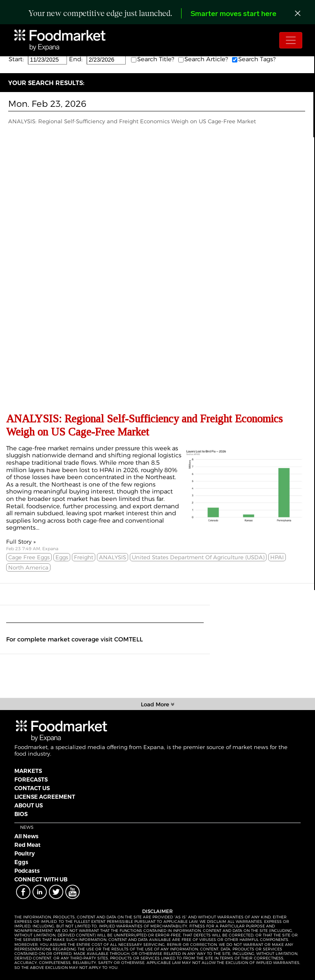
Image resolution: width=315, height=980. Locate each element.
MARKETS (28, 771)
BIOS (21, 814)
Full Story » (21, 542)
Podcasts (27, 871)
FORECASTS (31, 779)
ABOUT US (29, 805)
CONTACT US (32, 788)
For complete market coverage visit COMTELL (75, 639)
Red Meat (28, 845)
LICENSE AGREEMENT (45, 797)
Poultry (25, 853)
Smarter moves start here (233, 14)
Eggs (21, 862)
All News (26, 836)
